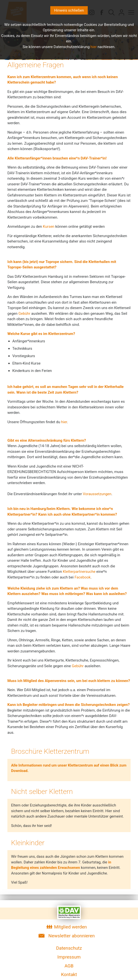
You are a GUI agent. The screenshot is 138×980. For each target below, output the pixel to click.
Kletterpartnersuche (79, 572)
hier (64, 422)
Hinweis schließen (69, 10)
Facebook (82, 577)
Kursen (49, 227)
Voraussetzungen (97, 494)
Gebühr (24, 314)
